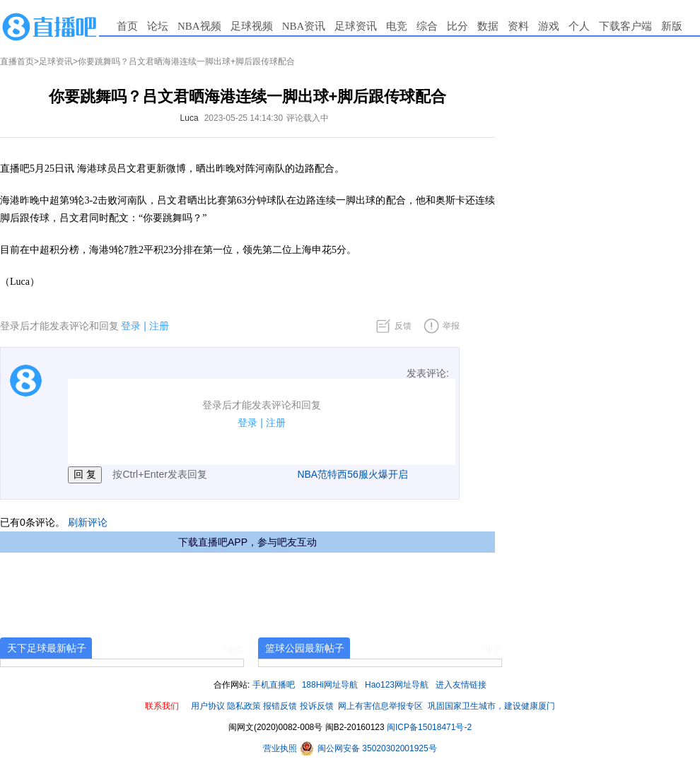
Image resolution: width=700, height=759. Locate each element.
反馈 (403, 326)
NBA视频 (199, 26)
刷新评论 (88, 522)
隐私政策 (244, 706)
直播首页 (17, 61)
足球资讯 (356, 26)
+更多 (233, 649)
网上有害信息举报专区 (380, 706)
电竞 (397, 26)
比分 (457, 26)
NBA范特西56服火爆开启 (352, 474)
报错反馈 (280, 706)
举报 (451, 326)
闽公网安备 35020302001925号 (368, 748)
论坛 (158, 26)
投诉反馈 (317, 706)
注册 (159, 326)
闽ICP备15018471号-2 (429, 727)
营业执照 (281, 748)
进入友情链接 (461, 685)
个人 (579, 26)
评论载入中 (308, 118)
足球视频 (252, 26)
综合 (427, 26)
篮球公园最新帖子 (305, 648)
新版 (672, 26)
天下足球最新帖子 (47, 648)
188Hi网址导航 (330, 685)
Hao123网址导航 (397, 685)
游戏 (549, 26)
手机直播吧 (274, 685)
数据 (488, 26)
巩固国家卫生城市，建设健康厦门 (491, 706)
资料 (518, 26)
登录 (131, 326)
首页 (127, 26)
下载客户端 (625, 26)
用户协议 (208, 706)
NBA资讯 (304, 26)
